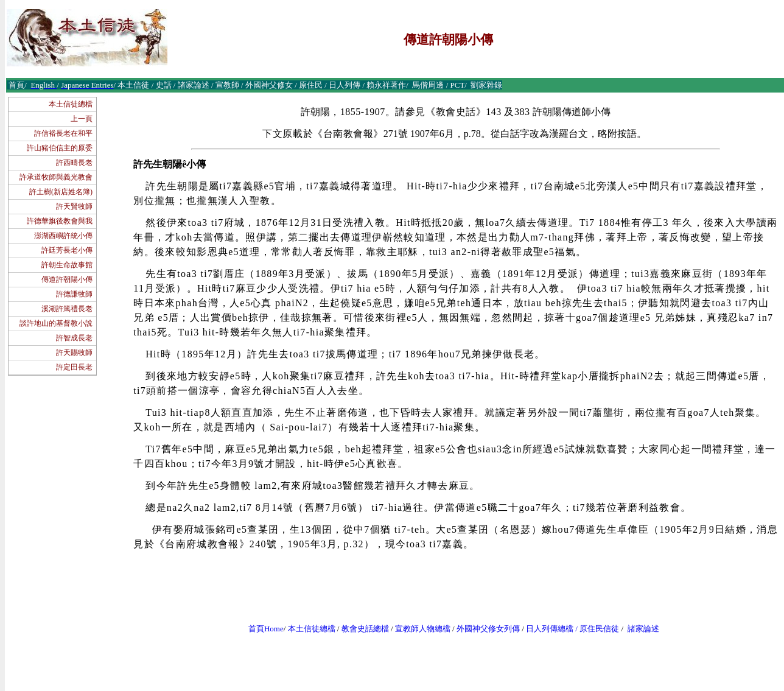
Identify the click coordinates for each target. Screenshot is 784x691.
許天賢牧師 (74, 206)
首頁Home (266, 629)
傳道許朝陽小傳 (67, 279)
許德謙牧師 (74, 294)
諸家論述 (643, 629)
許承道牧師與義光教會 (56, 177)
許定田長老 (74, 367)
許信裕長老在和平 (63, 133)
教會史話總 (361, 629)
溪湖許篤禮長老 (67, 309)
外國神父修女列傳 (488, 629)
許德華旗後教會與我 (60, 221)
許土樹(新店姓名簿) (61, 192)
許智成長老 (74, 338)
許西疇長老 (74, 163)
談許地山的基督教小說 (56, 323)
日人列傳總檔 (550, 629)
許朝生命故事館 (67, 265)
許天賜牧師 (74, 353)
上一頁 (82, 119)
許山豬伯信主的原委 (60, 148)
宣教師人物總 (419, 629)
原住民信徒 (599, 629)
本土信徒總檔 (71, 104)
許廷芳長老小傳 (67, 250)
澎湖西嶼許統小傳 (63, 236)
